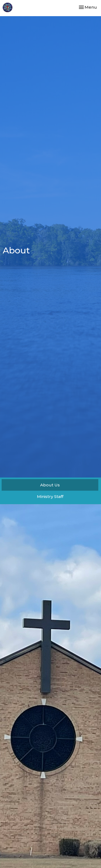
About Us (50, 485)
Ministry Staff (50, 496)
